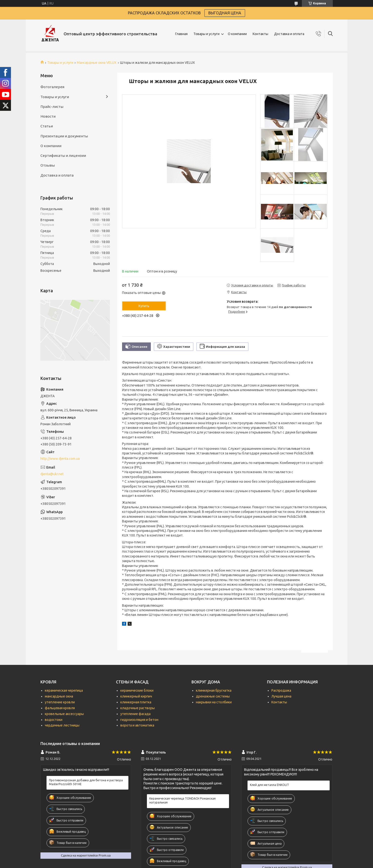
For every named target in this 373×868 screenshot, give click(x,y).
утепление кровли (60, 702)
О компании (237, 34)
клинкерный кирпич (136, 696)
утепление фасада (135, 714)
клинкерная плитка (136, 702)
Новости (48, 116)
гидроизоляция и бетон (139, 720)
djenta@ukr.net (52, 474)
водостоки (54, 720)
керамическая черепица (64, 690)
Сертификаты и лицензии (63, 156)
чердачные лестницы (62, 725)
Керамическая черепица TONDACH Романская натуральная (182, 800)
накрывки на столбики (214, 702)
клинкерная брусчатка (214, 690)
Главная (181, 34)
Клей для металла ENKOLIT (269, 785)
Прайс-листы (52, 107)
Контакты (260, 34)
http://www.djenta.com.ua (60, 459)
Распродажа (281, 690)
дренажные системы (213, 696)
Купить (144, 306)
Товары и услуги (206, 34)
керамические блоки (137, 690)
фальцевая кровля (60, 708)
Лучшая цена (281, 696)
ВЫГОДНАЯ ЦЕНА (225, 13)
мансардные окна (59, 696)
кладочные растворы (138, 708)
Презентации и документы (64, 136)
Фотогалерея (52, 87)
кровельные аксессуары (64, 714)
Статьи (47, 126)
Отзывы (48, 165)
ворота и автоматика (137, 725)
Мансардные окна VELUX (97, 63)
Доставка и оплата (289, 34)
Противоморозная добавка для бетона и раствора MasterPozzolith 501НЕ (86, 782)
